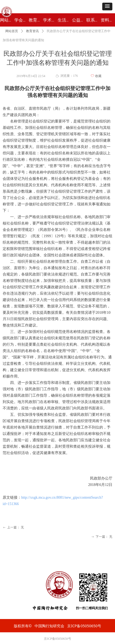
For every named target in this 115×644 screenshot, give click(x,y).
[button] (107, 7)
